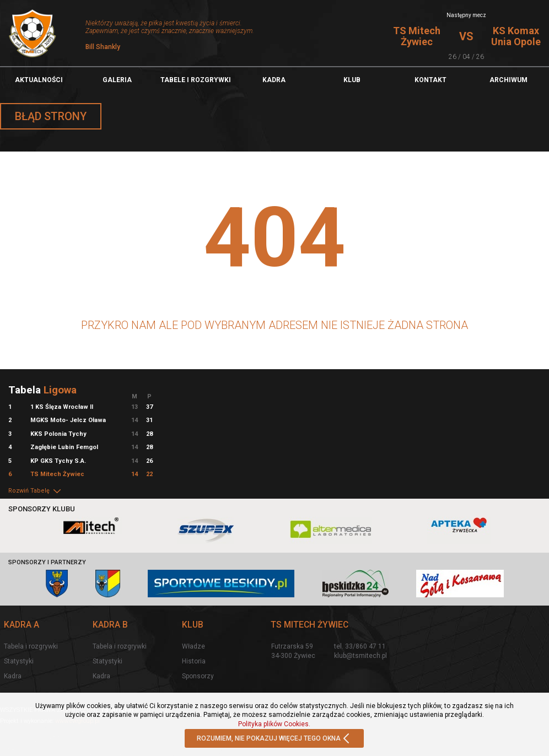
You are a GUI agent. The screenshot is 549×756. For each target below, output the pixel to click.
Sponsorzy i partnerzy (47, 562)
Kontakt (430, 80)
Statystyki (19, 661)
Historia (194, 661)
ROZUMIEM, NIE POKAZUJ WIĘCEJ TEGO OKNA (274, 739)
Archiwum (508, 80)
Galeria (117, 80)
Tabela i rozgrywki (31, 646)
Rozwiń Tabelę (35, 491)
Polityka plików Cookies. (274, 724)
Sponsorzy (198, 676)
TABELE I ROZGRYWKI (196, 80)
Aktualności (39, 80)
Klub (352, 80)
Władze (193, 646)
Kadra (274, 80)
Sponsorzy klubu (42, 509)
